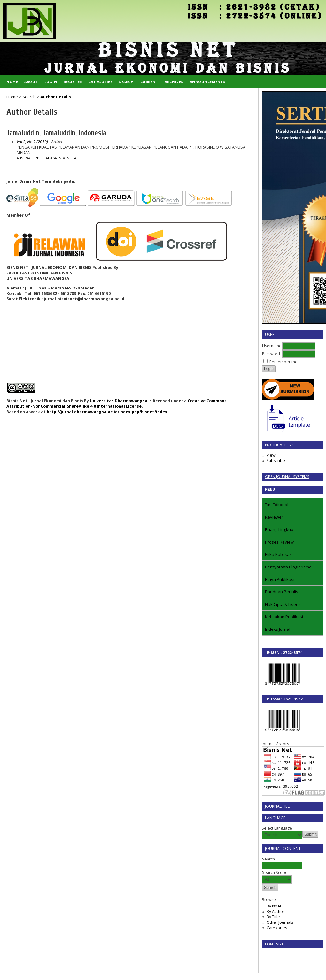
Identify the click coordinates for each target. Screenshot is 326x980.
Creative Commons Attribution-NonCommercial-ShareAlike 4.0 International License (116, 404)
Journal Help (278, 807)
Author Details (56, 97)
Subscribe (276, 461)
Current (149, 82)
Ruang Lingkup (279, 530)
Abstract (25, 158)
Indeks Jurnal (278, 630)
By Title (273, 918)
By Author (276, 912)
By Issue (274, 907)
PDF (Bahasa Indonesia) (56, 158)
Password (271, 354)
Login (51, 82)
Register (73, 82)
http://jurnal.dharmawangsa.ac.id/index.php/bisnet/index (107, 412)
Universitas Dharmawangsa (119, 401)
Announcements (208, 82)
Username (272, 346)
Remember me (283, 362)
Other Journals (280, 923)
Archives (174, 82)
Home (12, 82)
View (271, 455)
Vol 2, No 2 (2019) (32, 142)
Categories (277, 929)
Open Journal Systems (287, 477)
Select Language (277, 829)
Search (126, 82)
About (31, 82)
